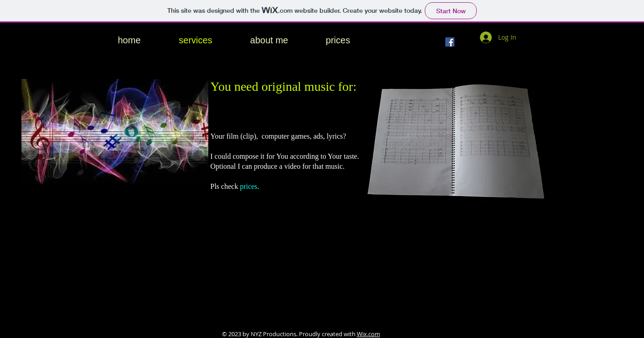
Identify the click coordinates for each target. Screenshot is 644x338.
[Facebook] (450, 42)
